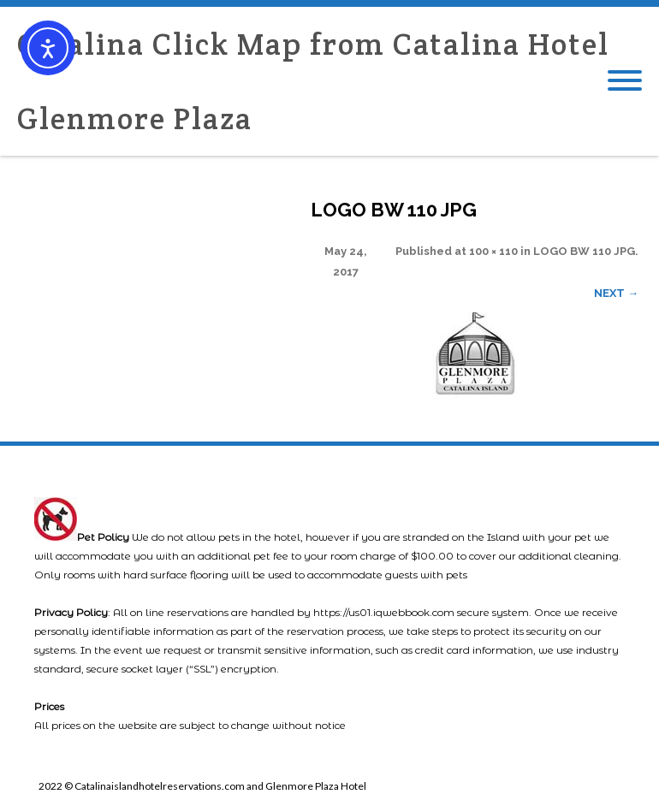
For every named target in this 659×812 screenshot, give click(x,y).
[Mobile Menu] (625, 81)
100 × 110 (493, 251)
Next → (616, 293)
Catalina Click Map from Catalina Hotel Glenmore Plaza (313, 81)
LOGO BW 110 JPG (584, 251)
